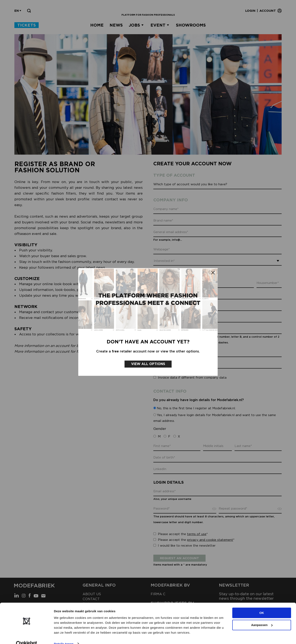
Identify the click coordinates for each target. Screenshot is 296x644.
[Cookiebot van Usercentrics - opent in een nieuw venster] (27, 636)
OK (262, 605)
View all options (148, 360)
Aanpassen (262, 617)
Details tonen (64, 636)
